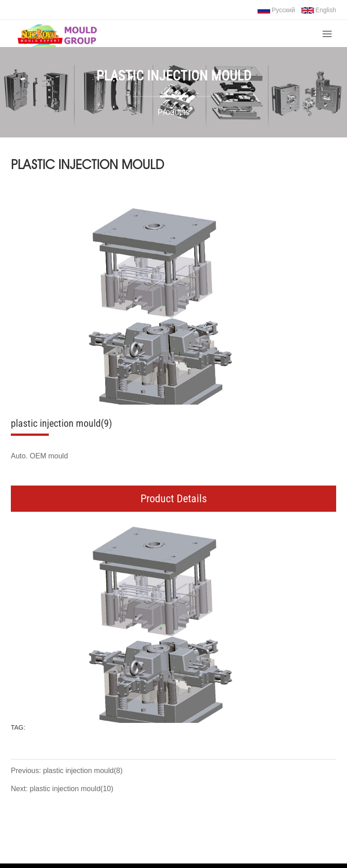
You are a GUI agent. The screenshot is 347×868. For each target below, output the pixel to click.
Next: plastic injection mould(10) (62, 789)
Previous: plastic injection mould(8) (67, 771)
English (319, 10)
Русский (276, 10)
